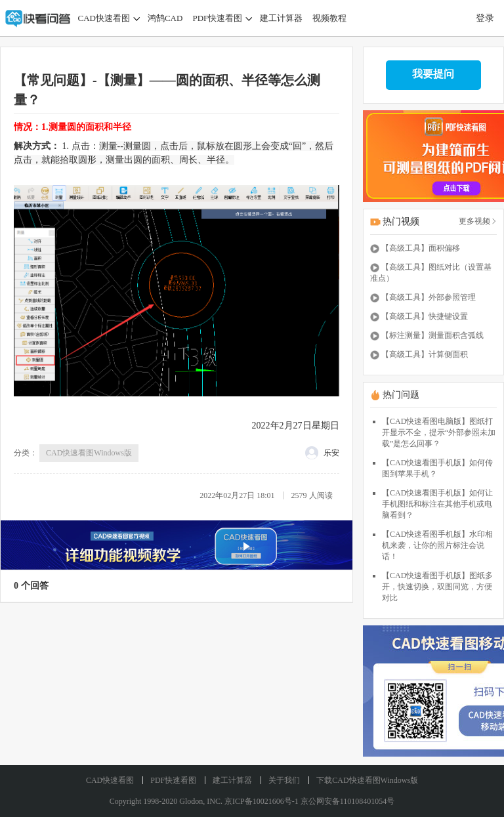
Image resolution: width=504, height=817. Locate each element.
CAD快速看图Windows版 (89, 453)
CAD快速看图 (104, 18)
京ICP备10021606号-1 (262, 801)
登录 (485, 18)
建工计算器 (281, 18)
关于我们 (284, 780)
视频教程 (329, 18)
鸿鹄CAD (165, 18)
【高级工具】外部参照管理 (429, 297)
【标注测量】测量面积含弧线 (432, 335)
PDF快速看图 (217, 18)
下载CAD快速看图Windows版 (367, 780)
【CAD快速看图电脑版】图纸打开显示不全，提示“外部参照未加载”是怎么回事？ (439, 432)
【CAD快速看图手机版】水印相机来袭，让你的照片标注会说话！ (437, 545)
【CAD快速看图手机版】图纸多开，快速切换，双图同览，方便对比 (437, 587)
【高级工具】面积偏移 (421, 248)
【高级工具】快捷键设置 (425, 316)
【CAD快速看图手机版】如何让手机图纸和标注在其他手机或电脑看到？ (437, 504)
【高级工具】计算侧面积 (425, 354)
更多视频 (478, 221)
